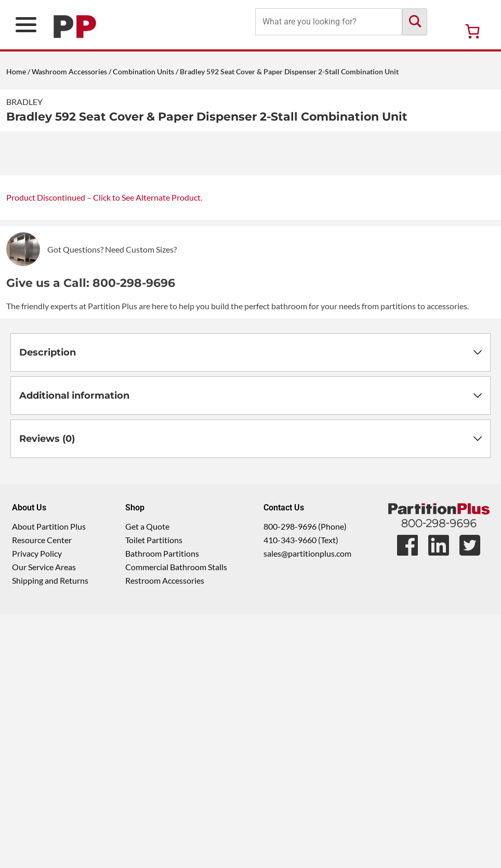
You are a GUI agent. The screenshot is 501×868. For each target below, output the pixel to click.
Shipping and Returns (50, 834)
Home (16, 71)
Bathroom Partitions (162, 807)
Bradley (24, 102)
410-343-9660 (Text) (301, 793)
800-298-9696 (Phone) (305, 780)
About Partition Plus (49, 780)
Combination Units (143, 71)
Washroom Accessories (69, 71)
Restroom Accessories (165, 834)
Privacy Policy (37, 807)
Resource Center (42, 793)
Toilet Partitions (154, 793)
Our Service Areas (44, 820)
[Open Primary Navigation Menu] (26, 25)
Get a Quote (147, 780)
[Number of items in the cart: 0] (472, 31)
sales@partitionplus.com (307, 807)
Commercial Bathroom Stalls (176, 820)
